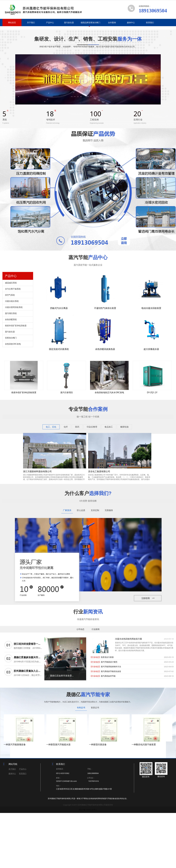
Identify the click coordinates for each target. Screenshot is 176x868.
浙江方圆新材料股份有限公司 (37, 528)
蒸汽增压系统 (11, 370)
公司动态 (80, 686)
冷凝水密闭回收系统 (14, 364)
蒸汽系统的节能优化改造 (111, 728)
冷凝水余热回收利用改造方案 (129, 696)
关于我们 (31, 23)
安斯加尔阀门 (11, 395)
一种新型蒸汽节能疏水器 (58, 799)
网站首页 (12, 23)
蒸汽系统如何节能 (108, 733)
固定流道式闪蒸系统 (59, 406)
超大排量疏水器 (151, 406)
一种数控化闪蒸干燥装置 (144, 799)
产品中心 (50, 23)
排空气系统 (10, 352)
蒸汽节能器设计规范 (109, 719)
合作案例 (112, 23)
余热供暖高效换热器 (105, 406)
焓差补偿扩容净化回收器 (16, 382)
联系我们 (150, 23)
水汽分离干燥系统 (13, 346)
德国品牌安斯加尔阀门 (90, 23)
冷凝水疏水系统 (12, 358)
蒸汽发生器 (69, 23)
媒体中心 (131, 23)
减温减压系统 (11, 340)
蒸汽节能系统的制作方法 (111, 724)
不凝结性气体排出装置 (105, 365)
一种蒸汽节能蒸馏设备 (15, 799)
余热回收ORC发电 (13, 401)
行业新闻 (96, 686)
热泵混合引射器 (107, 714)
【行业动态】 (95, 714)
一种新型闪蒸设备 (98, 799)
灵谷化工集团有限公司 (99, 528)
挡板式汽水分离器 (59, 365)
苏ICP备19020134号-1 (88, 865)
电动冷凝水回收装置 (151, 365)
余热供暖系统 (11, 376)
